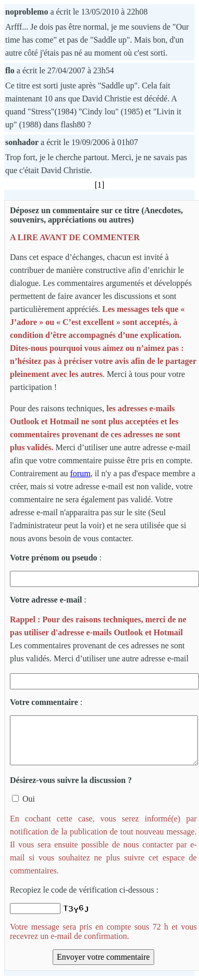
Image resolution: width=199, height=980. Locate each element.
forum (80, 473)
